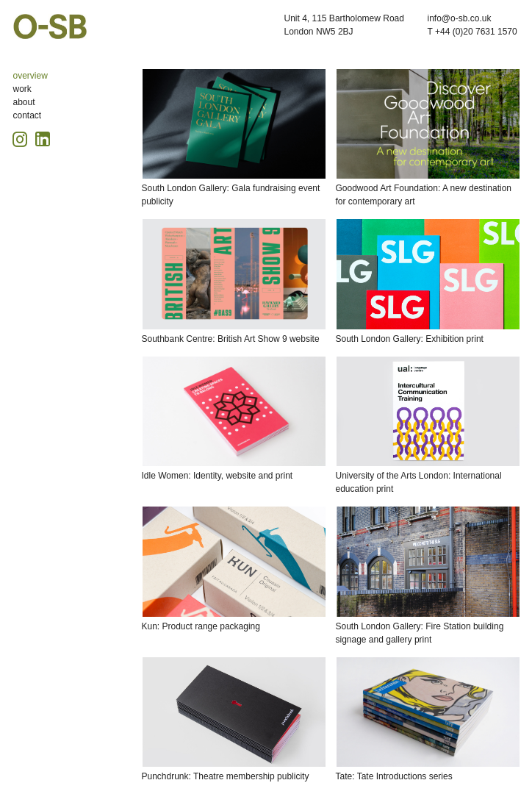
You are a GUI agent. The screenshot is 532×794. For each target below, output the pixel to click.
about (24, 102)
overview (30, 76)
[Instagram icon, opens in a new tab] (22, 137)
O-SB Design (50, 26)
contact (28, 115)
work (22, 89)
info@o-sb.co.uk (460, 18)
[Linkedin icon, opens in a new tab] (43, 138)
